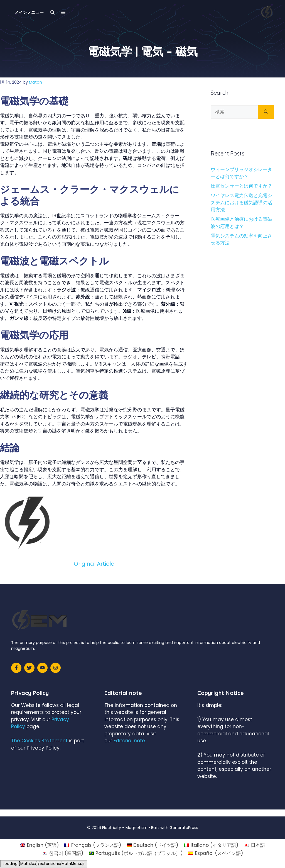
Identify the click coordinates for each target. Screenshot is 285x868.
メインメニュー (29, 12)
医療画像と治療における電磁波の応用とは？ (241, 223)
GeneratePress (184, 828)
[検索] (266, 112)
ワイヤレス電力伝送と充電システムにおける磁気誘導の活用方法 (241, 202)
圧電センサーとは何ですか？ (241, 186)
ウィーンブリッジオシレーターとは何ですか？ (241, 173)
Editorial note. (130, 741)
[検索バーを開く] (52, 13)
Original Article (94, 564)
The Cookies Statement (39, 741)
